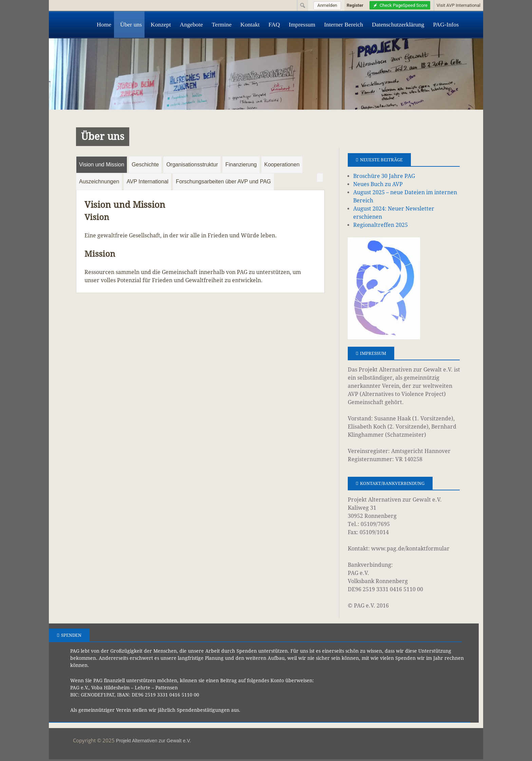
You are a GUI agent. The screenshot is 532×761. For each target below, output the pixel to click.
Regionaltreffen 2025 (381, 225)
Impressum (302, 24)
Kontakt (250, 24)
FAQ (274, 24)
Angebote (191, 24)
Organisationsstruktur (192, 165)
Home (104, 24)
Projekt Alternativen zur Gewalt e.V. (154, 741)
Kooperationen (282, 165)
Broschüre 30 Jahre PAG (384, 176)
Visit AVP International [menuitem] (459, 5)
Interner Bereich (344, 24)
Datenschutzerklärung (398, 24)
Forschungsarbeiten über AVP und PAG (223, 182)
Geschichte (145, 165)
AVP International (147, 182)
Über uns (131, 24)
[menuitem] (326, 5)
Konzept (161, 24)
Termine (222, 24)
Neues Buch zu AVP (378, 184)
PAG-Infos (446, 24)
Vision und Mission (102, 165)
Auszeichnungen (99, 182)
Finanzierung (241, 165)
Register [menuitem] (355, 5)
